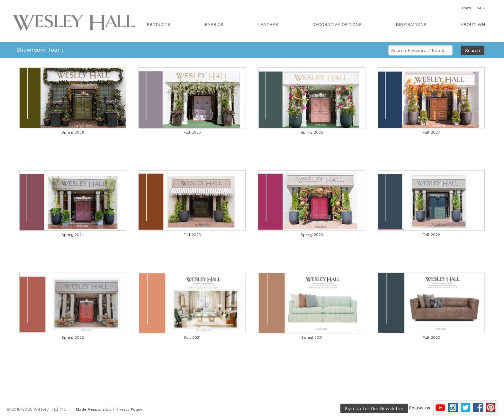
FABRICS (214, 24)
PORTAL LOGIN (473, 8)
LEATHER (268, 24)
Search (473, 50)
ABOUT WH (473, 24)
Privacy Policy (129, 409)
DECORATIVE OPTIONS (337, 24)
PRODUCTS (159, 24)
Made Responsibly (94, 409)
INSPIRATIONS (411, 24)
